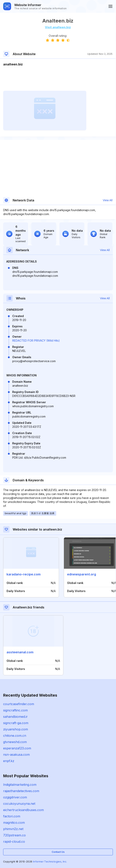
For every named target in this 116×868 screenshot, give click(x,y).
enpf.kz (9, 761)
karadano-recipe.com (24, 574)
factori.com (12, 816)
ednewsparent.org (82, 574)
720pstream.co (14, 835)
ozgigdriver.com (15, 797)
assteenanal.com (20, 652)
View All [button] (108, 200)
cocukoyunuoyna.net (19, 804)
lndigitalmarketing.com (20, 785)
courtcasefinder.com (19, 704)
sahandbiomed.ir (15, 717)
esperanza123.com (17, 748)
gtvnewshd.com (15, 742)
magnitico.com (14, 823)
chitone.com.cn (15, 736)
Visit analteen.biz (58, 27)
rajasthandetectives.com (21, 791)
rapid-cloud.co (14, 842)
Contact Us (58, 852)
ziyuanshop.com (16, 729)
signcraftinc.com (15, 710)
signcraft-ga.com (16, 723)
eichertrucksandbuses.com (23, 810)
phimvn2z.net (13, 829)
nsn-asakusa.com (16, 755)
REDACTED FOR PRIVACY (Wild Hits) (36, 340)
